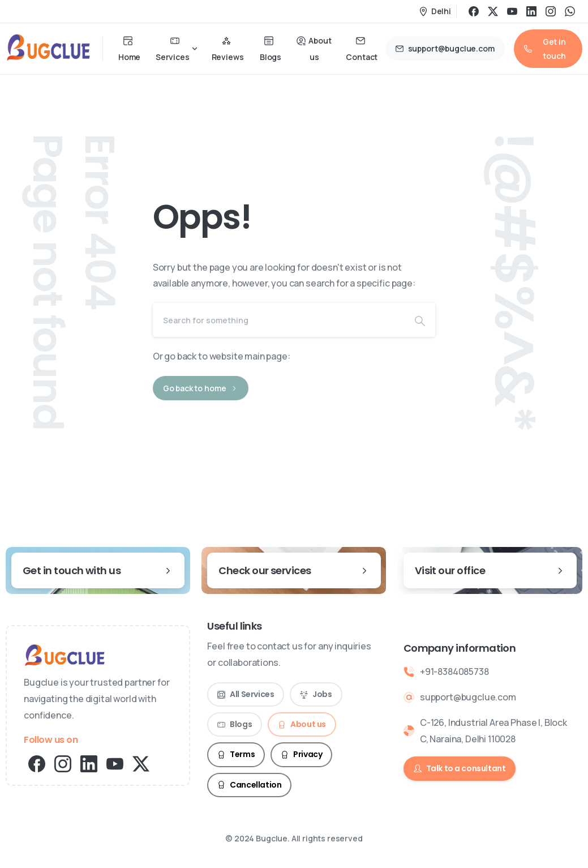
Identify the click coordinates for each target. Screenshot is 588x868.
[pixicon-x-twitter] (141, 763)
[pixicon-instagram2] (63, 763)
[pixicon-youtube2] (115, 763)
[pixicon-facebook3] (37, 763)
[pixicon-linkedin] (89, 763)
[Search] (279, 320)
